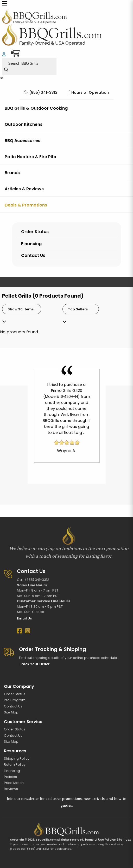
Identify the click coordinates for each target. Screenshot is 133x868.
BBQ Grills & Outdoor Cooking (36, 108)
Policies (10, 777)
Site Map (11, 712)
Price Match (14, 783)
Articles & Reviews (24, 189)
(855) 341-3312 (41, 92)
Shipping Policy (17, 758)
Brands (12, 173)
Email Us (24, 618)
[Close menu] (2, 78)
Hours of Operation (88, 92)
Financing (31, 244)
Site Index (124, 840)
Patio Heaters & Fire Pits (30, 157)
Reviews (11, 789)
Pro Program (15, 700)
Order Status (35, 232)
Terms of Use (94, 840)
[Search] (8, 70)
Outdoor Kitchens (24, 124)
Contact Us (33, 255)
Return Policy (15, 764)
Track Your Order (34, 664)
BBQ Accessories (23, 141)
